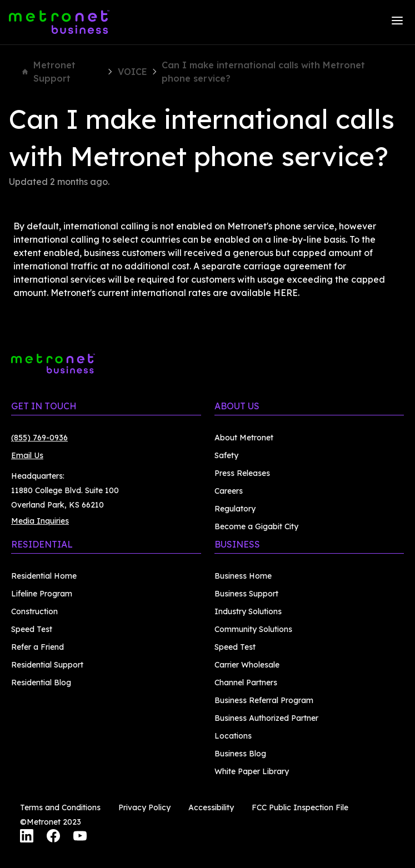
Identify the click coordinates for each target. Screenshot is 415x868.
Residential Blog (41, 683)
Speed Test (32, 629)
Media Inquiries (40, 521)
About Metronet (244, 438)
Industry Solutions (248, 611)
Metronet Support (49, 72)
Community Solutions (253, 629)
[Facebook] (53, 837)
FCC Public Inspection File (300, 807)
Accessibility (211, 807)
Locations (233, 736)
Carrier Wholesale (247, 665)
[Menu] (397, 22)
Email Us (27, 455)
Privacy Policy (144, 807)
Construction (34, 611)
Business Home (243, 576)
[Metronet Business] (59, 22)
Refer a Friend (37, 647)
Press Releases (242, 473)
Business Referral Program (264, 700)
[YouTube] (80, 837)
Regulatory (235, 509)
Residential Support (47, 665)
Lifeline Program (42, 594)
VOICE (132, 72)
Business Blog (240, 754)
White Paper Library (252, 771)
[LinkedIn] (27, 837)
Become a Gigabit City (256, 526)
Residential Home (44, 576)
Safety (226, 455)
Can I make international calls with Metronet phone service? (263, 72)
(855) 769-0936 (39, 438)
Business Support (246, 594)
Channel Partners (246, 683)
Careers (229, 491)
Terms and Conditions (60, 807)
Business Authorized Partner (266, 718)
